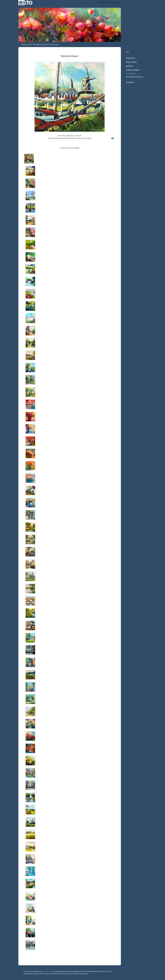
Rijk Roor (102, 3)
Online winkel (133, 70)
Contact (130, 82)
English (128, 52)
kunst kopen (131, 74)
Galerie (129, 66)
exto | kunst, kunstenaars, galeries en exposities (26, 3)
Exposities (131, 62)
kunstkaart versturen (135, 77)
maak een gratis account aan (47, 44)
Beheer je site (27, 44)
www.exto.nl (47, 971)
